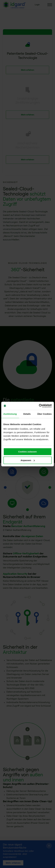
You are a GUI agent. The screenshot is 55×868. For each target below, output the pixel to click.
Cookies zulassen (28, 452)
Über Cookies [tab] (44, 414)
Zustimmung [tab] (10, 414)
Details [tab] (27, 414)
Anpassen (28, 460)
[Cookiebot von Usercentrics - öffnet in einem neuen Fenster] (39, 406)
